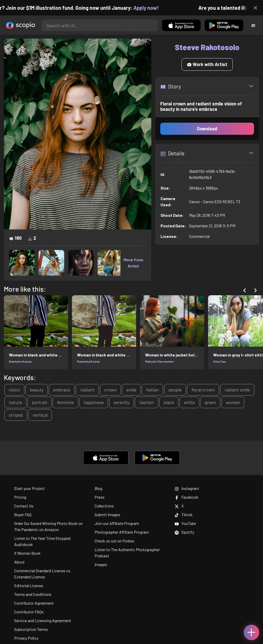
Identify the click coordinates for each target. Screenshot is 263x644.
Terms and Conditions (33, 594)
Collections (104, 506)
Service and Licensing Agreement (43, 620)
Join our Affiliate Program (117, 523)
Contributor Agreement (34, 603)
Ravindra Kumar (20, 361)
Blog (98, 488)
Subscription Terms (31, 629)
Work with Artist (207, 64)
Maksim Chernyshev (159, 361)
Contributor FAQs (29, 612)
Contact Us (24, 506)
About (19, 562)
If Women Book (27, 553)
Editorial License (29, 585)
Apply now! (150, 8)
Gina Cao (219, 361)
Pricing (20, 497)
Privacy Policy (26, 638)
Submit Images (107, 515)
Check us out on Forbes (114, 541)
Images (101, 564)
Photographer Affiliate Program (122, 532)
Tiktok (184, 515)
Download (207, 129)
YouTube (185, 523)
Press (100, 497)
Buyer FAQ (23, 515)
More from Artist (133, 263)
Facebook (186, 497)
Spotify (184, 532)
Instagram (187, 488)
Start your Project (29, 488)
